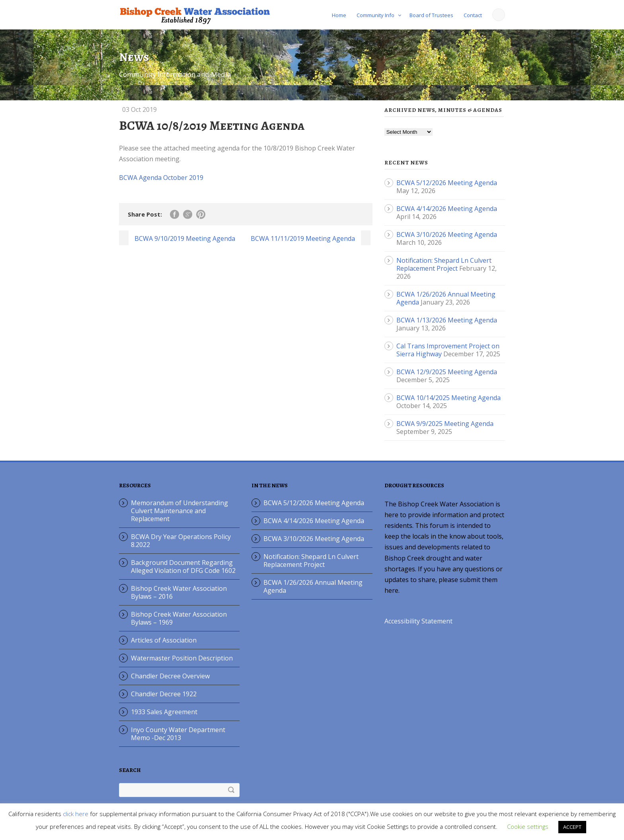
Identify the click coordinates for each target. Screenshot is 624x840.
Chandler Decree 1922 (164, 694)
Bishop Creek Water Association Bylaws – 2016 (179, 592)
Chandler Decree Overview (170, 676)
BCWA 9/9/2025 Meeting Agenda (445, 424)
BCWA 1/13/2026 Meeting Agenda (447, 320)
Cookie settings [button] (528, 826)
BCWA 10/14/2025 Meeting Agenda (448, 398)
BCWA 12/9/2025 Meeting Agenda (447, 372)
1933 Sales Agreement (164, 712)
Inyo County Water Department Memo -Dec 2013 (178, 734)
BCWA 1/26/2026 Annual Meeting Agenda (313, 586)
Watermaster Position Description (182, 658)
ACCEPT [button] (572, 827)
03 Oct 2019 (139, 109)
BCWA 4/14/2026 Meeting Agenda (447, 209)
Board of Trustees (431, 15)
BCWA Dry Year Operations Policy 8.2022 (181, 541)
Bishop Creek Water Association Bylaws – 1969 (179, 618)
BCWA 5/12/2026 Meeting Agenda (447, 183)
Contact (473, 15)
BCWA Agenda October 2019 (161, 178)
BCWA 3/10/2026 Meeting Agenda (447, 234)
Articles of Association (164, 640)
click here (76, 814)
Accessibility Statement (418, 621)
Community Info (375, 15)
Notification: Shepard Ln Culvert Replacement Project (444, 264)
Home (339, 15)
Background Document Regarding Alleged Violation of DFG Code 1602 (183, 567)
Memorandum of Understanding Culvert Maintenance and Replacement (179, 511)
